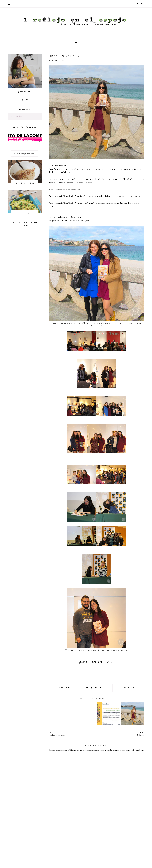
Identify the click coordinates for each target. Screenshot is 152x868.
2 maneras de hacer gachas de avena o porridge (25, 183)
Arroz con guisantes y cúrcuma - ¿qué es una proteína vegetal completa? (25, 213)
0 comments (128, 688)
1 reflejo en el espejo (17, 116)
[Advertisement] (100, 843)
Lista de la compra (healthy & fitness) (25, 154)
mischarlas (65, 688)
